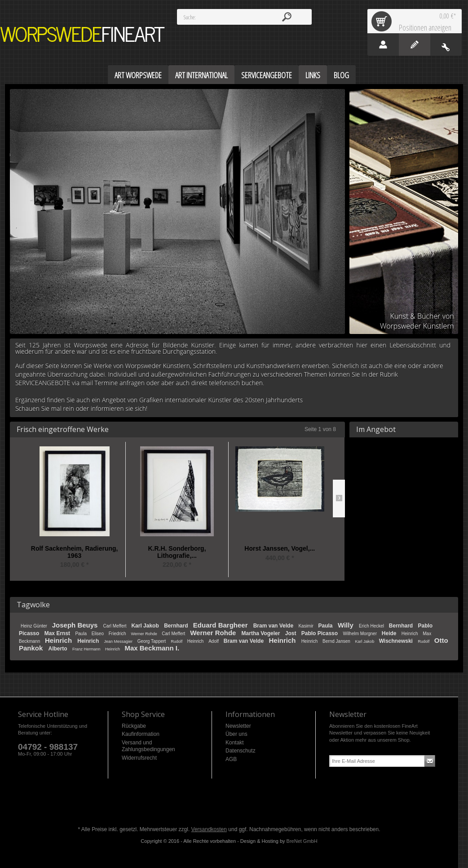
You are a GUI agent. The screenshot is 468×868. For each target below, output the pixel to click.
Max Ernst (58, 633)
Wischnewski (397, 641)
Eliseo (98, 634)
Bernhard (177, 626)
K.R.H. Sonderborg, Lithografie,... (177, 552)
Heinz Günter (35, 626)
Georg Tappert (152, 641)
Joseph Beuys (76, 625)
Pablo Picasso (320, 633)
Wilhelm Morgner (360, 634)
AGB (231, 759)
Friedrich (118, 634)
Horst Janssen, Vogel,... (280, 549)
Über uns (236, 734)
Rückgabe (134, 726)
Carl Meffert (116, 626)
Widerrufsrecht (139, 758)
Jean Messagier (119, 641)
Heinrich (410, 634)
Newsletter (238, 726)
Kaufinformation (141, 734)
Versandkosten (209, 829)
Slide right (339, 499)
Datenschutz (241, 751)
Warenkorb (383, 21)
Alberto (59, 649)
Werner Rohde (144, 634)
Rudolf (177, 641)
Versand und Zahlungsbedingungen (148, 746)
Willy (347, 625)
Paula (326, 626)
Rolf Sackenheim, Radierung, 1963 (75, 552)
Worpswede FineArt (83, 34)
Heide (390, 633)
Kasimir (306, 626)
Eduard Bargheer (221, 625)
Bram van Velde (274, 626)
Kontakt (235, 743)
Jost (291, 633)
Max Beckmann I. (152, 648)
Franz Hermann (87, 649)
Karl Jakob (146, 626)
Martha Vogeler (262, 633)
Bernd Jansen (337, 641)
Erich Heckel (372, 626)
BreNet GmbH (302, 841)
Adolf (214, 641)
